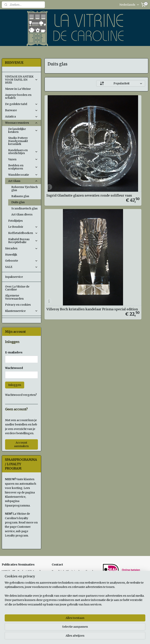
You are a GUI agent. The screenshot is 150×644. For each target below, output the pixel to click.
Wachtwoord (14, 368)
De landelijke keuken (23, 130)
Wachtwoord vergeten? (21, 395)
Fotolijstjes (15, 221)
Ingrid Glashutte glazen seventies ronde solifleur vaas (66, 146)
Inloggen (15, 385)
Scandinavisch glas (24, 208)
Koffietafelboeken (23, 233)
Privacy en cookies (18, 305)
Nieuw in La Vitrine (18, 89)
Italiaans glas (20, 196)
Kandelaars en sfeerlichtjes (23, 152)
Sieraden (21, 248)
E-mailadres (14, 352)
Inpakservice (14, 277)
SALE (21, 267)
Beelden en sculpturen (23, 167)
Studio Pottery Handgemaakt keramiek (18, 141)
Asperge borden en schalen (18, 96)
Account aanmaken (21, 444)
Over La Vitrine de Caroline (17, 288)
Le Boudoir (23, 227)
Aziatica (21, 116)
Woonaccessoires (21, 123)
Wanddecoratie (23, 175)
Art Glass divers (22, 214)
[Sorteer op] (121, 83)
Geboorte (21, 261)
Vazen (23, 159)
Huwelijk (11, 255)
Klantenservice (21, 311)
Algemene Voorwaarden (14, 297)
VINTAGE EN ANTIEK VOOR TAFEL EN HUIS (21, 80)
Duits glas (18, 202)
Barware (21, 110)
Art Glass (23, 181)
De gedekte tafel (21, 104)
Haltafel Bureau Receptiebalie (23, 241)
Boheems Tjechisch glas (25, 188)
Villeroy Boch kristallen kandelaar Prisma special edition (120, 146)
